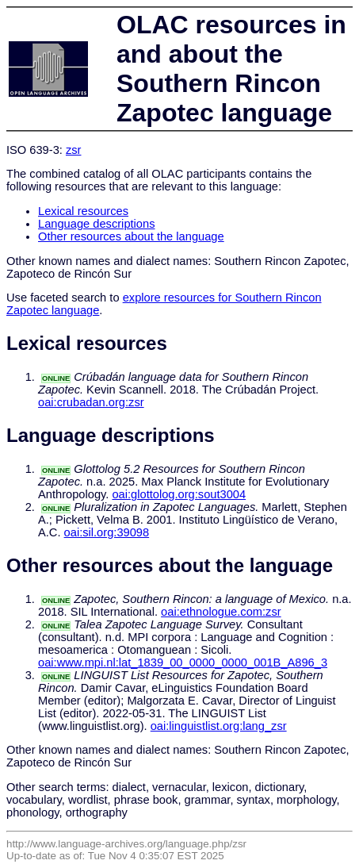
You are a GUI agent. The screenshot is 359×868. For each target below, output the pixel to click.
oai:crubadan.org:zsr (91, 402)
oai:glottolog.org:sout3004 (179, 494)
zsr (74, 150)
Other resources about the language (131, 236)
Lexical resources (83, 211)
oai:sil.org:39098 (107, 532)
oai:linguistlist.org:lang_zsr (219, 726)
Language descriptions (97, 224)
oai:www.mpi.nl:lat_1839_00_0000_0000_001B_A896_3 (183, 663)
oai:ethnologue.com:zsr (221, 612)
